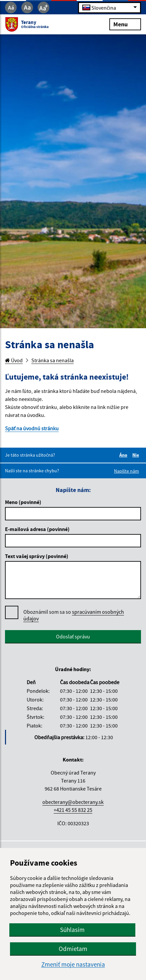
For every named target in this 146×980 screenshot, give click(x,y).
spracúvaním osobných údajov (74, 615)
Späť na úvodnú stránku (32, 428)
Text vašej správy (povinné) (37, 556)
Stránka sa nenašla (52, 360)
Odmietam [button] (73, 949)
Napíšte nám (126, 471)
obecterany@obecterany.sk (73, 802)
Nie (137, 455)
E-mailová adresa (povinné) (37, 529)
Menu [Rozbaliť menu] (125, 24)
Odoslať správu (73, 636)
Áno (124, 455)
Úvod (14, 360)
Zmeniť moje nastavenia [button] (73, 964)
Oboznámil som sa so (74, 615)
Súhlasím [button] (72, 930)
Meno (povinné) (23, 502)
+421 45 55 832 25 (73, 810)
